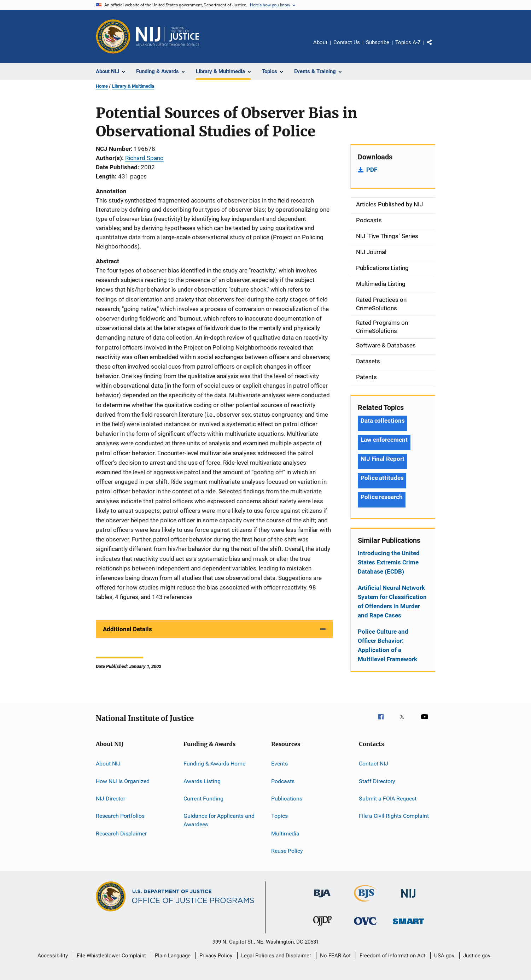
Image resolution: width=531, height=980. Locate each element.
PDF (372, 170)
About (320, 42)
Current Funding (203, 799)
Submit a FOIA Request (388, 799)
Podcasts (283, 781)
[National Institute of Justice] (408, 899)
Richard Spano (144, 158)
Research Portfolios (120, 816)
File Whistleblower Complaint (111, 956)
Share (435, 47)
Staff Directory (377, 781)
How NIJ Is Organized (123, 781)
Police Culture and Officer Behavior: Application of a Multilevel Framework (387, 645)
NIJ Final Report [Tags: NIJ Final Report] (382, 459)
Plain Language (173, 956)
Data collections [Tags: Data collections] (383, 421)
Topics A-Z (408, 42)
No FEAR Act (335, 956)
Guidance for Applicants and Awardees (219, 820)
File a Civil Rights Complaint (394, 816)
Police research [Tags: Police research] (382, 497)
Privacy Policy (216, 956)
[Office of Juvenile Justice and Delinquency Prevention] (322, 927)
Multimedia (285, 833)
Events (279, 764)
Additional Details (127, 629)
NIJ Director (110, 799)
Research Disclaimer (121, 833)
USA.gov (444, 956)
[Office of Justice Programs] (113, 36)
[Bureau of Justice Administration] (322, 899)
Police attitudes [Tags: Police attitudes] (382, 478)
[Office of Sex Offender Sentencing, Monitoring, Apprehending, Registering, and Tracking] (408, 925)
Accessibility (53, 956)
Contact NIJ (374, 764)
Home (102, 86)
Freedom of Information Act (392, 956)
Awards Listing (202, 781)
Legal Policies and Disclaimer (276, 956)
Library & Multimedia (133, 86)
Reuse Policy (287, 851)
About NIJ (108, 764)
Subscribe (378, 42)
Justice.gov (477, 956)
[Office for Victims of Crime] (365, 926)
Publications (287, 799)
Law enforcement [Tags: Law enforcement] (384, 440)
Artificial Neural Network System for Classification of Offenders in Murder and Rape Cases (392, 602)
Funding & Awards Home (214, 764)
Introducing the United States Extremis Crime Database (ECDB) (389, 562)
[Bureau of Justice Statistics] (365, 903)
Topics (279, 816)
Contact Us (347, 42)
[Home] (168, 36)
